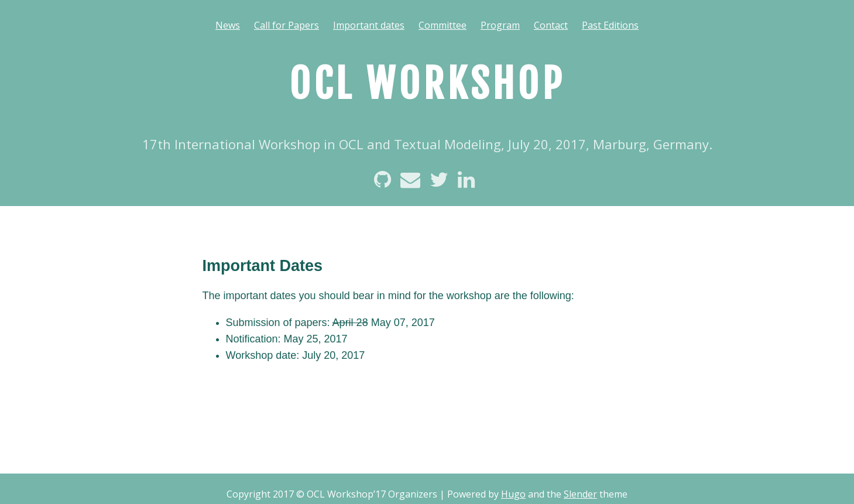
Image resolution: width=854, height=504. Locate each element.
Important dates (369, 25)
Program (500, 25)
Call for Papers (287, 25)
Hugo (513, 494)
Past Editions (610, 25)
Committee (443, 25)
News (228, 25)
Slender (580, 494)
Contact (551, 25)
